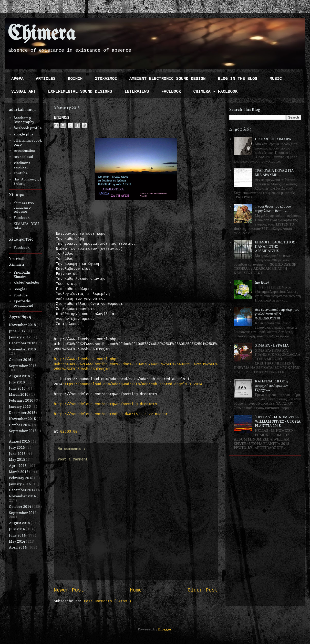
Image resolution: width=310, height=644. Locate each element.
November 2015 (23, 419)
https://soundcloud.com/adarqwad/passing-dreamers (105, 404)
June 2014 (18, 535)
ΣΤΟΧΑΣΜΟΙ (106, 79)
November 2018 (23, 325)
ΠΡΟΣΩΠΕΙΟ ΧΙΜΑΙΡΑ (273, 139)
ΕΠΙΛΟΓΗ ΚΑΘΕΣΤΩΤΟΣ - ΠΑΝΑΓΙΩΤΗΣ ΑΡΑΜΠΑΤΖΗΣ (276, 246)
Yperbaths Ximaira (22, 274)
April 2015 (18, 465)
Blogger (165, 629)
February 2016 (22, 400)
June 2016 (18, 388)
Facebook (22, 217)
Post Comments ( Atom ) (108, 601)
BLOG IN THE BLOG (238, 79)
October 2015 (20, 425)
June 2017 (18, 331)
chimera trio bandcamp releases (24, 207)
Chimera (42, 34)
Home (136, 590)
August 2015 (20, 441)
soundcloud (23, 157)
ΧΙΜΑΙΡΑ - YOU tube (26, 226)
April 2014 (18, 547)
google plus (23, 134)
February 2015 (22, 478)
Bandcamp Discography (24, 120)
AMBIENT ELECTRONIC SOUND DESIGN (168, 79)
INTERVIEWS (137, 92)
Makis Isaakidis (26, 283)
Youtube (21, 173)
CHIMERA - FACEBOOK (215, 92)
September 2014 (23, 513)
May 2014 (17, 541)
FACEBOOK (171, 92)
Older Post (203, 590)
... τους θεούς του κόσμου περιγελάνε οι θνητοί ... (273, 208)
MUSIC (276, 79)
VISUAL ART (24, 92)
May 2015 (17, 459)
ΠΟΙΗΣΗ (75, 79)
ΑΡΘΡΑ (17, 79)
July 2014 (17, 529)
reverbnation (24, 150)
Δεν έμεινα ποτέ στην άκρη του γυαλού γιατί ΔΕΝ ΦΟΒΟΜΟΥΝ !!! (277, 314)
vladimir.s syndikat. (22, 165)
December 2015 (23, 412)
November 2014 (23, 496)
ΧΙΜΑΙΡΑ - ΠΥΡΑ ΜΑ (272, 345)
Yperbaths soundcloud (23, 303)
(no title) (262, 282)
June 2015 (18, 453)
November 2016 (23, 349)
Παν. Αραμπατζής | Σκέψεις (27, 181)
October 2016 (20, 359)
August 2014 (20, 523)
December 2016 (23, 343)
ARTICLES (46, 79)
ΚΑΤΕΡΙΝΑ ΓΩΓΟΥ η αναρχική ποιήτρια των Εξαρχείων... (271, 385)
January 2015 (20, 484)
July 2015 (17, 447)
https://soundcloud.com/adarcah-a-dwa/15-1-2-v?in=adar (111, 414)
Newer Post (69, 590)
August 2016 (20, 376)
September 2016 (23, 366)
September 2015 (23, 431)
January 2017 (20, 337)
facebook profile (28, 128)
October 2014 (20, 506)
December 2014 (23, 490)
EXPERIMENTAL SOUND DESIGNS (80, 92)
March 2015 (19, 472)
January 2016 (20, 406)
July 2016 (17, 382)
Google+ (20, 289)
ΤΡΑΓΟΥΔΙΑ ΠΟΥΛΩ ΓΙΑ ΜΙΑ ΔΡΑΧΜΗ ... (274, 173)
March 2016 (19, 394)
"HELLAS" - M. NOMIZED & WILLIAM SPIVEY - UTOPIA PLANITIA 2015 (278, 421)
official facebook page (28, 142)
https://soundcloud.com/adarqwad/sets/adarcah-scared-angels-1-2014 (132, 384)
